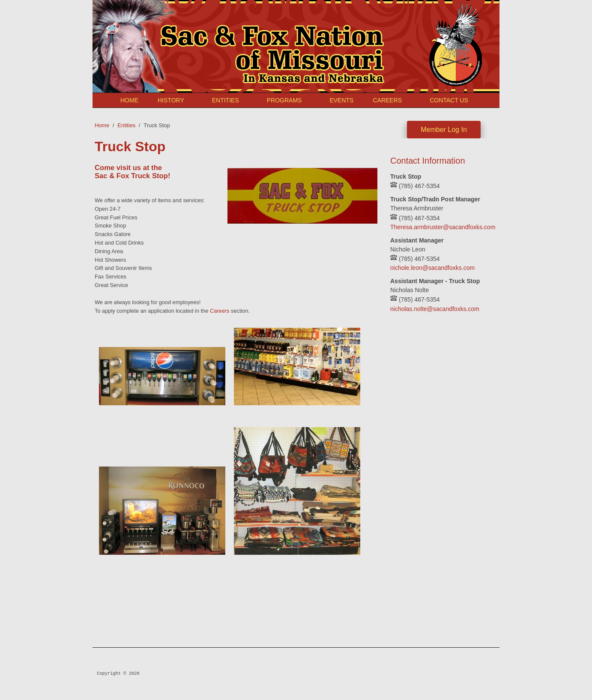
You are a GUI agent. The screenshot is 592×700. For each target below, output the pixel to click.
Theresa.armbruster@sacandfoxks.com (443, 227)
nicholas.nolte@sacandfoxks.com (435, 309)
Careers (387, 100)
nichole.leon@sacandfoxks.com (432, 268)
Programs (284, 100)
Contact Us (449, 100)
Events (341, 100)
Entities (226, 100)
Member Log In (444, 130)
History (171, 100)
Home (129, 100)
